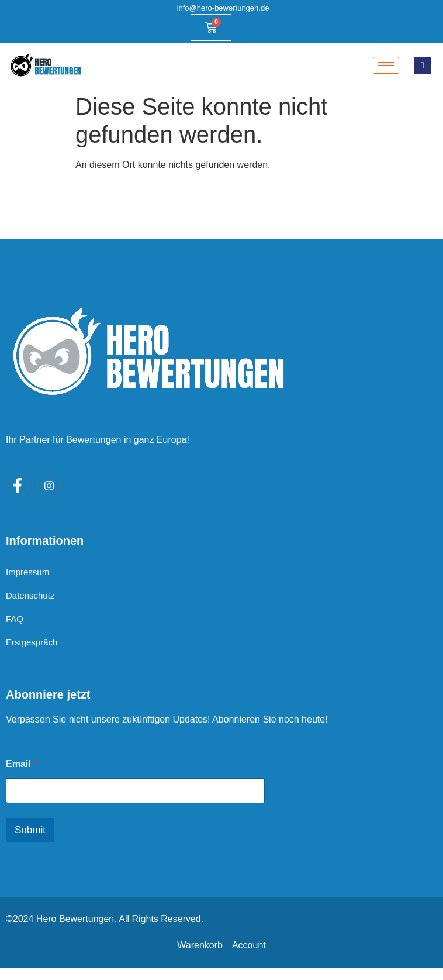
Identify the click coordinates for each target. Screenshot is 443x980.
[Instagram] (49, 486)
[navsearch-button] (423, 66)
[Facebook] (18, 486)
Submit (30, 830)
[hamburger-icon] (386, 65)
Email (21, 764)
